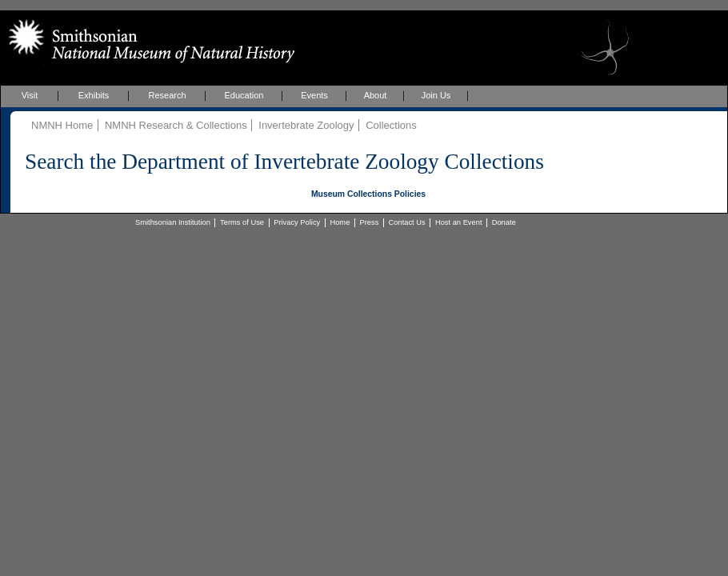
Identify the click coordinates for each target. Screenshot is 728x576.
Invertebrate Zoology (306, 125)
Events (314, 95)
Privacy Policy (297, 222)
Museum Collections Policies (368, 194)
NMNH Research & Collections (176, 125)
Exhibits (94, 95)
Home (340, 222)
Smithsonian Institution (173, 222)
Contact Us (407, 222)
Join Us (436, 95)
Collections (391, 125)
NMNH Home (62, 125)
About (376, 95)
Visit (30, 95)
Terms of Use (242, 222)
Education (244, 95)
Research (167, 95)
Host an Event (459, 222)
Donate (504, 222)
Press (370, 222)
